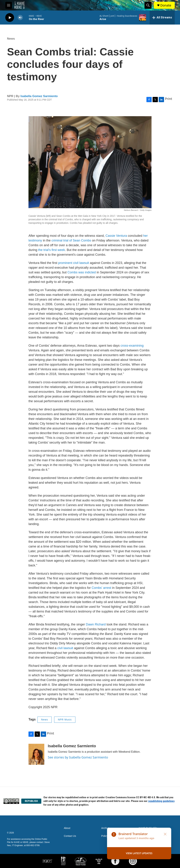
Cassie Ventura (116, 236)
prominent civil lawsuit (74, 263)
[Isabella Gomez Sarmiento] (36, 754)
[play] (10, 18)
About (67, 828)
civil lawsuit (65, 648)
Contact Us (70, 836)
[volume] (20, 18)
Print (168, 99)
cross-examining (132, 346)
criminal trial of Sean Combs (71, 240)
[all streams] (162, 18)
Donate (166, 5)
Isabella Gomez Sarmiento (39, 96)
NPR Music (65, 720)
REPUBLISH (31, 801)
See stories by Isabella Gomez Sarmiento (78, 757)
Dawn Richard (96, 624)
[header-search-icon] (148, 5)
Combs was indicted (82, 272)
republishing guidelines (161, 801)
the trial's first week (52, 250)
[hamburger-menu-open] (9, 5)
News (11, 39)
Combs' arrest (101, 588)
